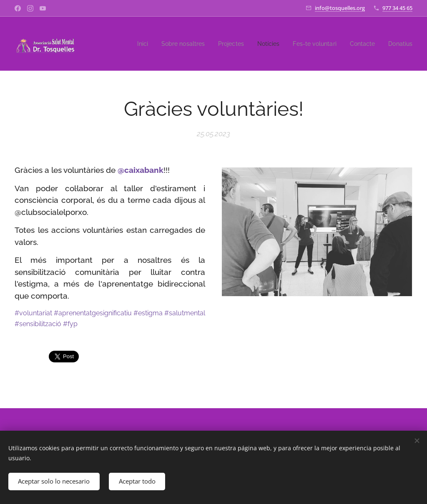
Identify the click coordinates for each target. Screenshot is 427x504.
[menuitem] (132, 44)
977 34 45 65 (397, 8)
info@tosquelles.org (340, 8)
